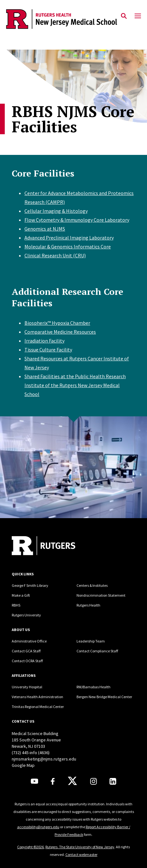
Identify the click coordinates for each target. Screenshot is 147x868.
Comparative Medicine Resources (60, 332)
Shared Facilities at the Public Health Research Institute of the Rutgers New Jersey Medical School (75, 385)
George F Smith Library (30, 585)
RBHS (16, 605)
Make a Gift (21, 595)
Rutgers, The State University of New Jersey (80, 847)
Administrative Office (29, 641)
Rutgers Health (88, 605)
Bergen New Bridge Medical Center (104, 697)
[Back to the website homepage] (62, 19)
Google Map (23, 765)
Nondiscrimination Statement (101, 595)
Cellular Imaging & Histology (56, 211)
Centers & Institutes (92, 585)
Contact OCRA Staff (27, 661)
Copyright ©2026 (30, 847)
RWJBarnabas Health (94, 687)
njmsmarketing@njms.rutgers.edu (44, 759)
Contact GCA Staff (26, 651)
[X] (72, 781)
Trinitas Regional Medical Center (38, 707)
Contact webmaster (81, 854)
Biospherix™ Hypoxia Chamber (57, 323)
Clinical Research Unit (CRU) (55, 255)
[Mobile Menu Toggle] (138, 16)
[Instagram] (94, 781)
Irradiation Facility (44, 341)
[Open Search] (124, 16)
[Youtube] (34, 781)
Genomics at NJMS (45, 229)
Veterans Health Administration (37, 697)
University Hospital (27, 687)
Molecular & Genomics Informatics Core (68, 247)
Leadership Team (91, 641)
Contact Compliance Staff (97, 651)
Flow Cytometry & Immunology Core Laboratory (77, 220)
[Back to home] (55, 546)
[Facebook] (53, 781)
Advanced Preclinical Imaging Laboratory (69, 238)
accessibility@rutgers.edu (38, 827)
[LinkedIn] (113, 781)
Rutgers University (26, 615)
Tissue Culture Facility (48, 350)
